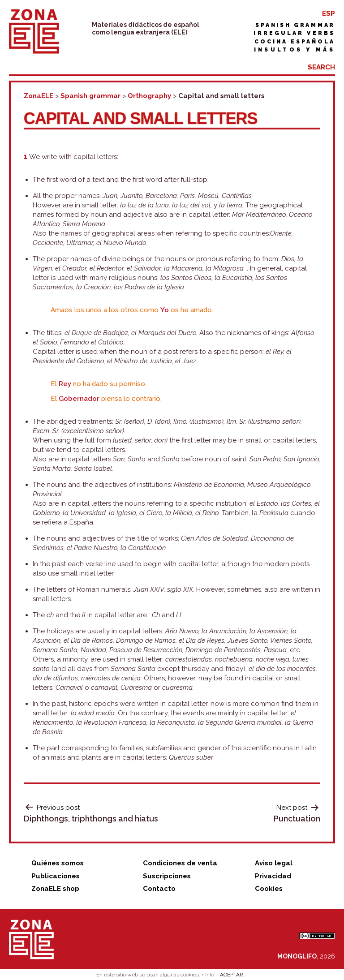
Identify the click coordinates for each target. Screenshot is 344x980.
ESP (329, 13)
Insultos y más (295, 50)
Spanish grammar (295, 25)
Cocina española (295, 42)
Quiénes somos (58, 863)
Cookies (269, 889)
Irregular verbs (294, 33)
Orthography (149, 96)
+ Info (208, 975)
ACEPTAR (232, 975)
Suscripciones (167, 876)
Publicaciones (56, 876)
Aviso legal (274, 863)
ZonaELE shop (55, 889)
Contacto (159, 889)
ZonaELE (39, 96)
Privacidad (273, 876)
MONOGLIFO (297, 956)
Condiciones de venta (180, 863)
